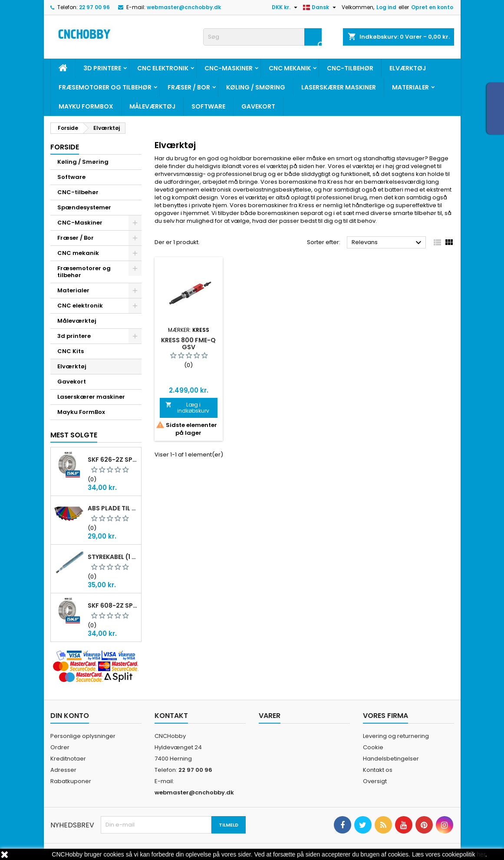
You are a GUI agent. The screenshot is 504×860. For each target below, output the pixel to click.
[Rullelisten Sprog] (321, 7)
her (481, 854)
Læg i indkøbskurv (188, 408)
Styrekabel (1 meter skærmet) (113, 557)
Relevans (388, 243)
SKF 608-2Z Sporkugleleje (113, 605)
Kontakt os (378, 770)
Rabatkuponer (71, 781)
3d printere (102, 68)
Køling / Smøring (256, 87)
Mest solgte (74, 435)
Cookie (373, 747)
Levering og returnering (396, 736)
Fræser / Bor (189, 87)
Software (208, 106)
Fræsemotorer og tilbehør (105, 87)
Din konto (70, 716)
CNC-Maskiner (229, 68)
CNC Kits (71, 351)
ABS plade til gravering (113, 508)
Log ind (386, 7)
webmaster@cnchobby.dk (184, 7)
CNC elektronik (163, 68)
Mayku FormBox (86, 106)
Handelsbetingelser (391, 759)
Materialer (410, 87)
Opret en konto (432, 7)
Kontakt (171, 716)
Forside (65, 147)
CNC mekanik (290, 68)
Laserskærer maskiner (339, 87)
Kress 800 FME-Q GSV (188, 344)
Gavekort (258, 106)
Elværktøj (408, 68)
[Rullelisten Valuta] (286, 7)
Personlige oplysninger (83, 736)
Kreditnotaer (68, 759)
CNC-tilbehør (350, 68)
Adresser (63, 770)
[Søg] (262, 37)
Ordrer (60, 747)
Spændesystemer (84, 207)
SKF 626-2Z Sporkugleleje (113, 460)
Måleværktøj (152, 106)
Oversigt (375, 781)
